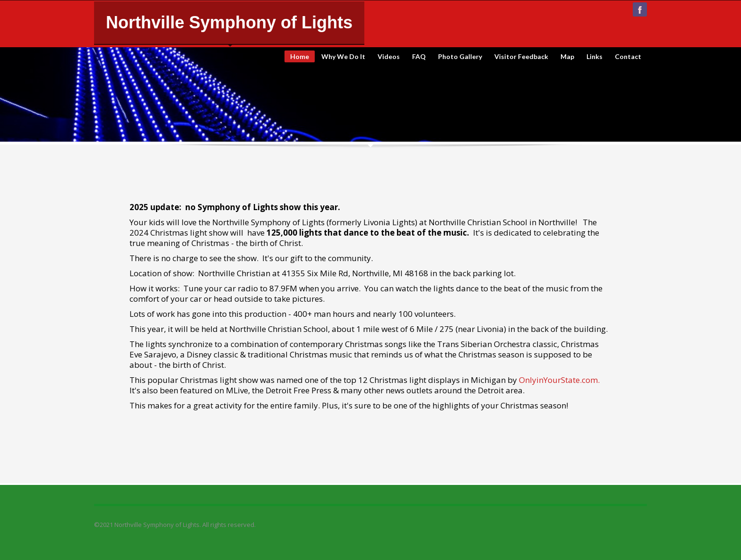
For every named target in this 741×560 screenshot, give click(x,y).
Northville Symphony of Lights (229, 22)
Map (567, 57)
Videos (389, 57)
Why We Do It (343, 57)
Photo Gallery (460, 57)
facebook (640, 9)
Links (595, 57)
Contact (628, 57)
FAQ (419, 57)
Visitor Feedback (521, 57)
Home (300, 56)
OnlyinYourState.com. (559, 380)
